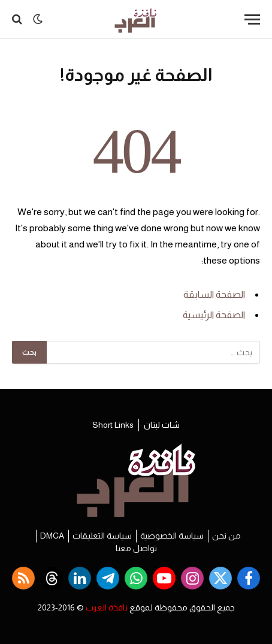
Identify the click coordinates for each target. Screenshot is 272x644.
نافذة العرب (107, 607)
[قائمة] (252, 19)
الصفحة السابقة (214, 294)
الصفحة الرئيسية (214, 315)
